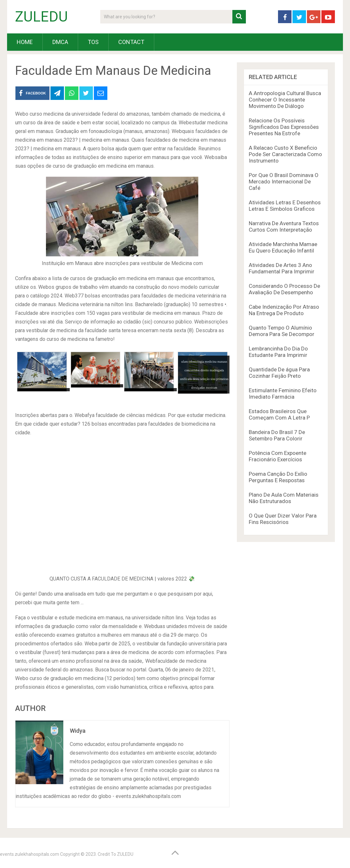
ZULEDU (41, 17)
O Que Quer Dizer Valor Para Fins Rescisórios (283, 519)
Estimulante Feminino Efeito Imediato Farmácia (283, 394)
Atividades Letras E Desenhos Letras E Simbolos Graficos (285, 206)
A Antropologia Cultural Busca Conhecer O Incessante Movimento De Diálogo (285, 100)
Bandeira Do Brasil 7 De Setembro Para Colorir (277, 435)
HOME (25, 42)
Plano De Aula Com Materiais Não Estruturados (284, 498)
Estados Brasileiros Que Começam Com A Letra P (279, 414)
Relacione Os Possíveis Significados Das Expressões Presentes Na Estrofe (284, 127)
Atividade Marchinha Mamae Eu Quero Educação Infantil (283, 247)
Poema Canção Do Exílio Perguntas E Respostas (278, 477)
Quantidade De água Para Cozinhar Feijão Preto (279, 373)
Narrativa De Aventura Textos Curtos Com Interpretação (284, 226)
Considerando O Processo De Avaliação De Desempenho (284, 289)
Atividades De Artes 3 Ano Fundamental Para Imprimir (282, 268)
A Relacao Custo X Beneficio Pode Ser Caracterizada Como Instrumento (285, 154)
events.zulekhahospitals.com (30, 854)
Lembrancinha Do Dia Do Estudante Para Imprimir (278, 352)
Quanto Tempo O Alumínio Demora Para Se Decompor (282, 331)
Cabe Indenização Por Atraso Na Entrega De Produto (284, 310)
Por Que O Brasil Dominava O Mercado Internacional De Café (284, 182)
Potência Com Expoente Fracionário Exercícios (278, 456)
